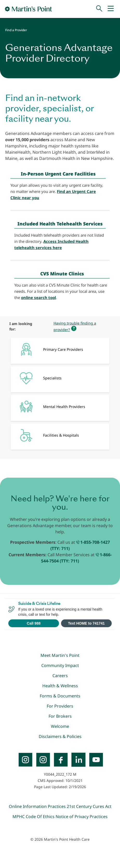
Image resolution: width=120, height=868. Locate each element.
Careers (60, 676)
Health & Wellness (60, 686)
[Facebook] (61, 760)
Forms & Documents (60, 696)
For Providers (60, 706)
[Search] (99, 9)
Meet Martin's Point (60, 655)
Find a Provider (16, 30)
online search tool (38, 297)
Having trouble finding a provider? (75, 326)
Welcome (60, 726)
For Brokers (60, 716)
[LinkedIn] (78, 760)
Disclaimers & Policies (60, 736)
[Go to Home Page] (28, 9)
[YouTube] (96, 760)
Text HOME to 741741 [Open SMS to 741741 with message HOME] (86, 623)
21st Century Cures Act (89, 806)
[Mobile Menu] (111, 9)
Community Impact (60, 665)
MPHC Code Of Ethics (34, 817)
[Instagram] (43, 760)
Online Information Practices (37, 806)
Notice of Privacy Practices (82, 817)
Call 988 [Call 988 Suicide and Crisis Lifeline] (34, 623)
